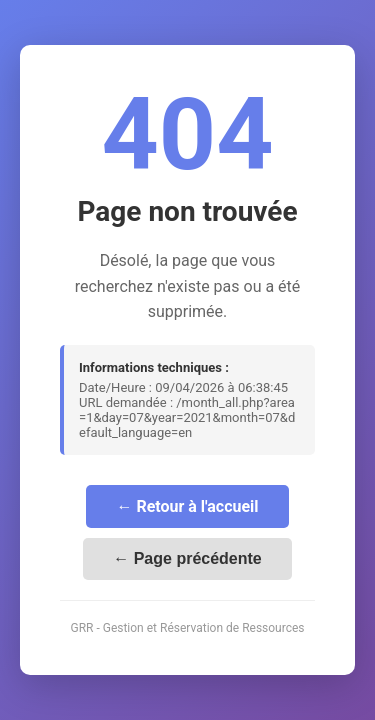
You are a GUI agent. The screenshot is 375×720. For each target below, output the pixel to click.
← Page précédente (187, 558)
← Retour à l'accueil (187, 506)
